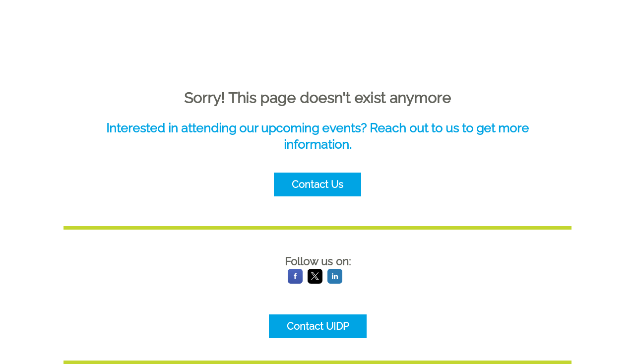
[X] (315, 281)
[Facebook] (295, 281)
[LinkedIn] (335, 281)
